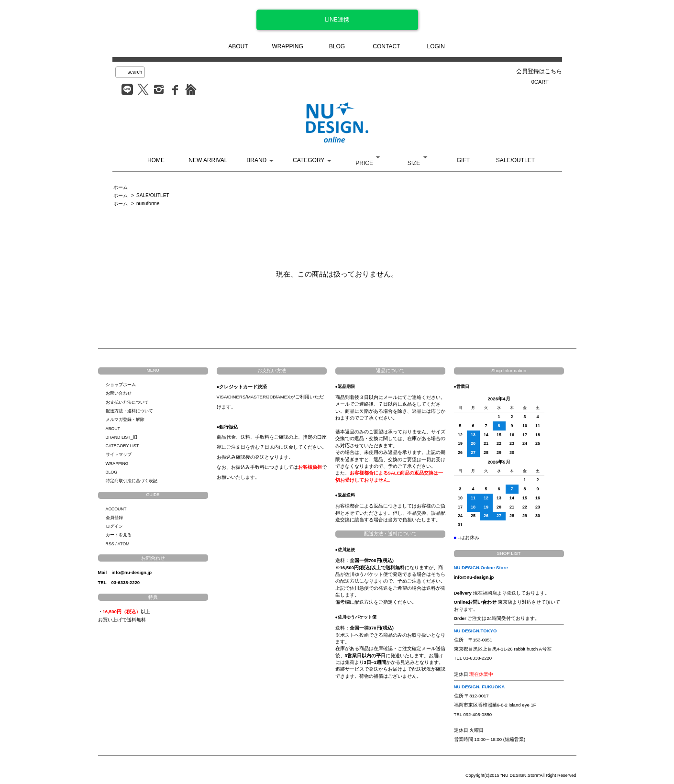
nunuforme (148, 204)
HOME (156, 160)
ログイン (114, 526)
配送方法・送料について (129, 411)
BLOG (337, 46)
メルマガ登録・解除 (125, 420)
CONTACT (386, 46)
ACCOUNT (116, 509)
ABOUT (238, 46)
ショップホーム (121, 385)
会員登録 (114, 518)
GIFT (463, 160)
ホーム (121, 187)
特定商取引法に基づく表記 (132, 481)
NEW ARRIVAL (208, 160)
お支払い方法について (127, 402)
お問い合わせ (119, 393)
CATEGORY (309, 160)
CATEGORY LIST (122, 446)
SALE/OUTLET (515, 160)
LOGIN (436, 46)
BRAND (256, 160)
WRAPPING (287, 46)
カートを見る (119, 535)
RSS (110, 544)
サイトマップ (119, 454)
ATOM (124, 544)
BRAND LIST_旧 (122, 437)
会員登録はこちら (539, 71)
